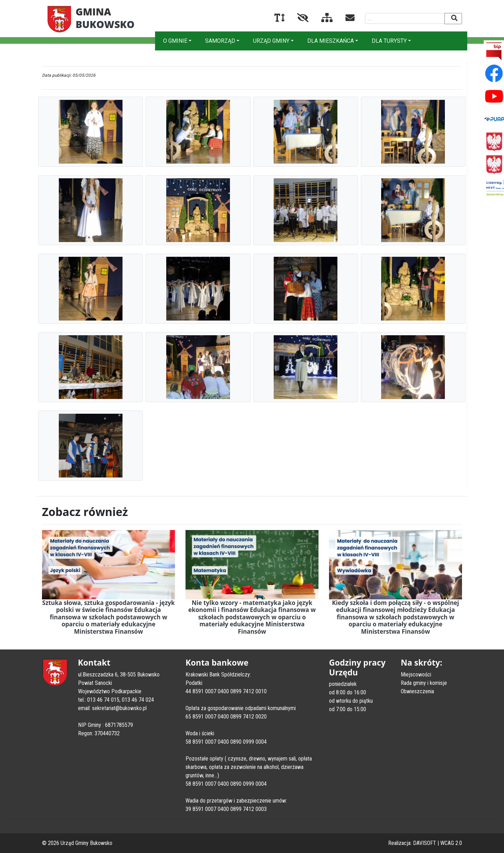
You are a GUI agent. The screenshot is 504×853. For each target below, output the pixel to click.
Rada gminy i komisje (424, 683)
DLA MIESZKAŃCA (331, 41)
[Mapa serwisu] (321, 19)
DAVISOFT (425, 843)
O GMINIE (175, 41)
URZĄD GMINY (271, 41)
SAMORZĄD (220, 41)
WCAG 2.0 (451, 843)
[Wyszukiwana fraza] (405, 18)
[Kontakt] (344, 19)
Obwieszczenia (417, 691)
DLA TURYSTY (389, 41)
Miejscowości (416, 675)
